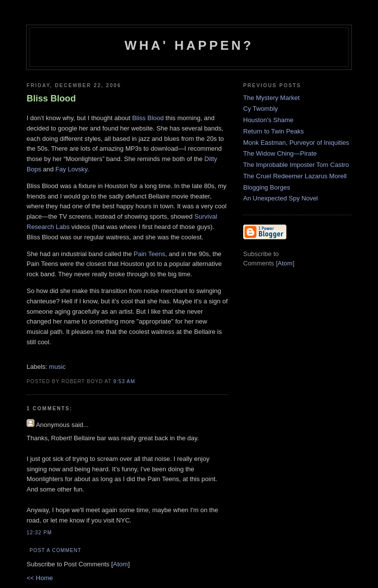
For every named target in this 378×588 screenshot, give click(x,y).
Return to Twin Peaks (273, 131)
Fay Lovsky (72, 169)
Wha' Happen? (189, 45)
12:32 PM (39, 533)
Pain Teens (150, 254)
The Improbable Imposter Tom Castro (296, 165)
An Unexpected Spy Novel (281, 198)
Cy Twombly (261, 109)
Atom (121, 564)
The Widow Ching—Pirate (280, 153)
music (58, 367)
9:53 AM (124, 381)
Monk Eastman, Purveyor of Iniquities (296, 143)
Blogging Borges (267, 187)
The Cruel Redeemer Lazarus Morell (295, 176)
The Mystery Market (271, 98)
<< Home (40, 578)
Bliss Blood (148, 118)
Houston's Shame (268, 120)
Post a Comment (55, 550)
